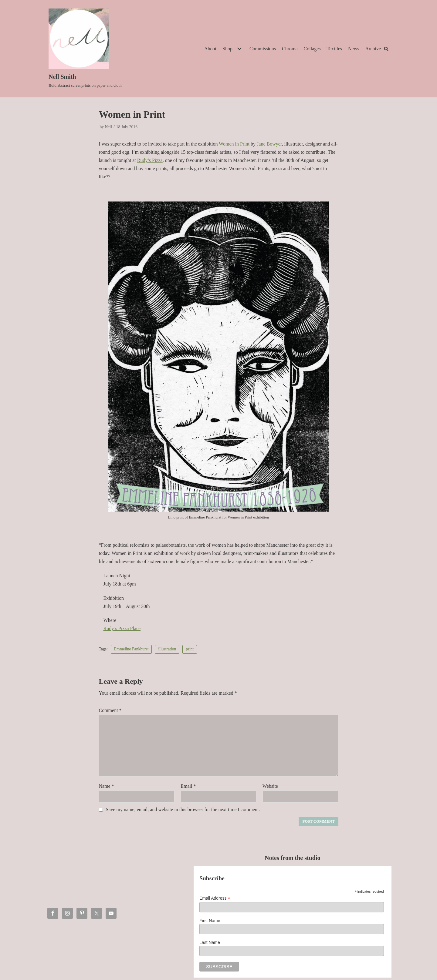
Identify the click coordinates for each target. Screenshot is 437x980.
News (354, 49)
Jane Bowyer (269, 144)
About (210, 49)
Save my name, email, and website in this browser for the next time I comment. (183, 809)
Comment (110, 710)
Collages (312, 49)
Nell (108, 127)
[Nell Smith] (85, 49)
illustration (167, 649)
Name (107, 786)
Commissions (263, 49)
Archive (373, 49)
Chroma (290, 49)
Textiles (334, 49)
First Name (210, 921)
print (190, 649)
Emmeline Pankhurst (131, 649)
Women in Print (234, 144)
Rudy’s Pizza (150, 160)
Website (270, 786)
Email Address (215, 898)
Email (188, 786)
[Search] (386, 49)
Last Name (210, 942)
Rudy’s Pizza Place (122, 628)
